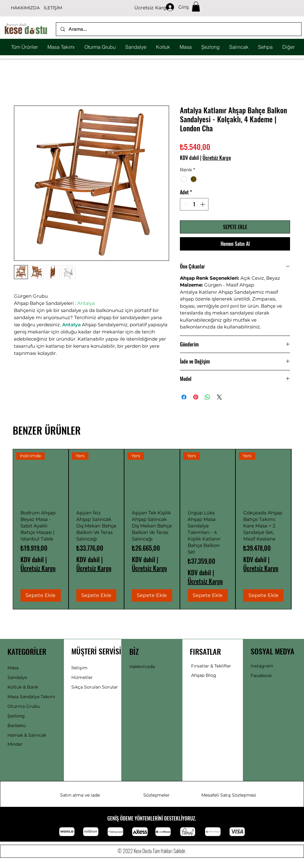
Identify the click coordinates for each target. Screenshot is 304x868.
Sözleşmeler (156, 795)
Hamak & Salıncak (27, 735)
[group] (152, 529)
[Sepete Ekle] (41, 595)
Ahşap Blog (204, 675)
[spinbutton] (194, 204)
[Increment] (203, 204)
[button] (196, 7)
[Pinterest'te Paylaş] (196, 397)
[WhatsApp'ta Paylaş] (208, 397)
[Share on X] (219, 397)
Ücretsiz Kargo (217, 158)
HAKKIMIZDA (25, 8)
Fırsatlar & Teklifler (211, 666)
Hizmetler (82, 677)
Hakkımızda (142, 667)
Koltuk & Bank (23, 687)
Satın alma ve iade (80, 795)
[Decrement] (185, 204)
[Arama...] (178, 29)
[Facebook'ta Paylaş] (184, 397)
